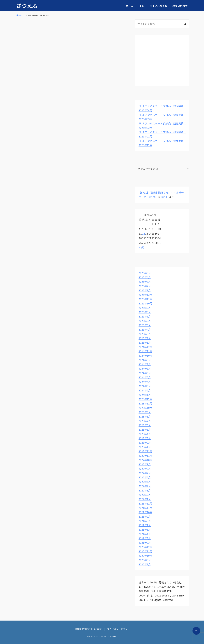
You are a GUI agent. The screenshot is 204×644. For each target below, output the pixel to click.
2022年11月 (145, 456)
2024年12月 (145, 347)
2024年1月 (145, 395)
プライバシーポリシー (118, 629)
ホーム (130, 6)
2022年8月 (145, 469)
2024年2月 (145, 390)
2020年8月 (145, 564)
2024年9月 (145, 360)
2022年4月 (145, 486)
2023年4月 (145, 434)
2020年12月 (145, 547)
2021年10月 (145, 512)
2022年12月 (145, 451)
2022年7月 (145, 473)
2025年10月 (145, 303)
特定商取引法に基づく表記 (88, 629)
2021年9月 (145, 516)
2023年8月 (145, 416)
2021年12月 (145, 503)
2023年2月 (145, 443)
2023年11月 (145, 403)
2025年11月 (145, 299)
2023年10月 (145, 408)
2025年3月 (145, 334)
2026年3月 (145, 282)
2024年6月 (145, 373)
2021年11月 (145, 508)
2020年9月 (145, 560)
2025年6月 (145, 321)
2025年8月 (145, 312)
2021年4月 (145, 534)
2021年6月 (145, 530)
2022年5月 (145, 482)
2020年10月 (145, 556)
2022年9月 (145, 464)
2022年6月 (145, 477)
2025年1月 (145, 343)
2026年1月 (145, 290)
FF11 (142, 6)
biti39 (165, 197)
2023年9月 (145, 412)
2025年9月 (145, 308)
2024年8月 (145, 364)
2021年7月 (145, 525)
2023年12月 (145, 399)
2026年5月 (145, 273)
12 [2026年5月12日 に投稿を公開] (143, 233)
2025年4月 (145, 329)
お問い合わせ (180, 6)
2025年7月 (145, 316)
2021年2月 (145, 543)
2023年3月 (145, 438)
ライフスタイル (158, 6)
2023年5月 (145, 429)
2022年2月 (145, 495)
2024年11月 (145, 351)
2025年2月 (145, 338)
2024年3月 (145, 386)
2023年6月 (145, 425)
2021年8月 (145, 521)
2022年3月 (145, 490)
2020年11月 (145, 551)
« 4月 (142, 247)
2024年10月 (145, 356)
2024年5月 (145, 377)
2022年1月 (145, 499)
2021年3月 (145, 538)
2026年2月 (145, 286)
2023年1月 (145, 447)
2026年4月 (145, 277)
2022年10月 (145, 460)
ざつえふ (27, 6)
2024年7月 (145, 369)
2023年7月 (145, 421)
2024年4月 (145, 382)
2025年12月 (145, 295)
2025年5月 (145, 325)
